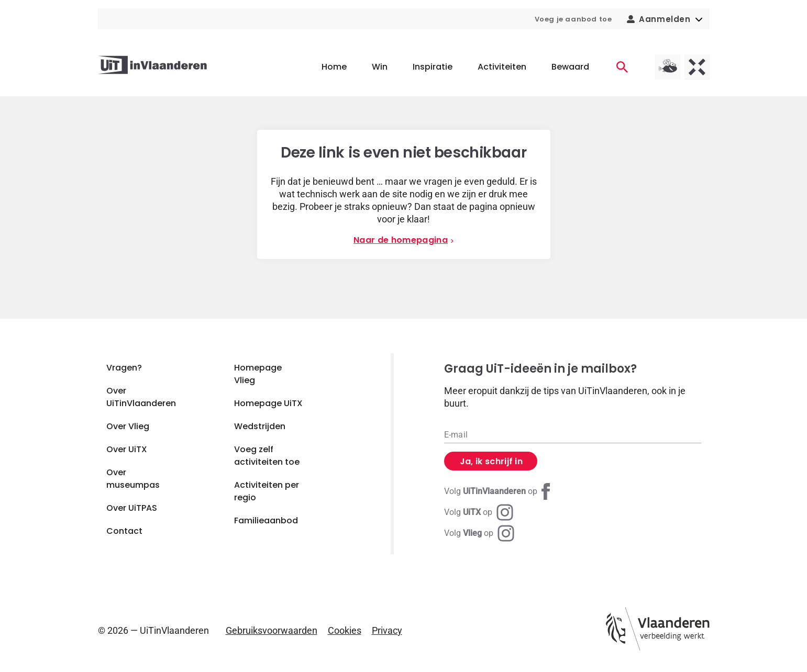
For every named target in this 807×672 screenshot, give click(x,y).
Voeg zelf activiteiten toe (267, 456)
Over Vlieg (128, 426)
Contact (124, 531)
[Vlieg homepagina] (668, 67)
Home (334, 67)
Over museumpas (133, 479)
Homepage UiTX (268, 403)
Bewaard (570, 67)
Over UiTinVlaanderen (141, 397)
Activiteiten (502, 67)
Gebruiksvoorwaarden (272, 630)
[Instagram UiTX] (479, 512)
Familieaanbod (266, 520)
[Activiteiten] (622, 67)
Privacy (387, 630)
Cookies (345, 630)
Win (380, 67)
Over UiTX (127, 449)
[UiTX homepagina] (697, 67)
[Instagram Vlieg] (479, 533)
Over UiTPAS (132, 508)
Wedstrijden (260, 426)
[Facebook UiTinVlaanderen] (499, 491)
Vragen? (124, 368)
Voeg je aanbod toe (573, 19)
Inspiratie (433, 67)
